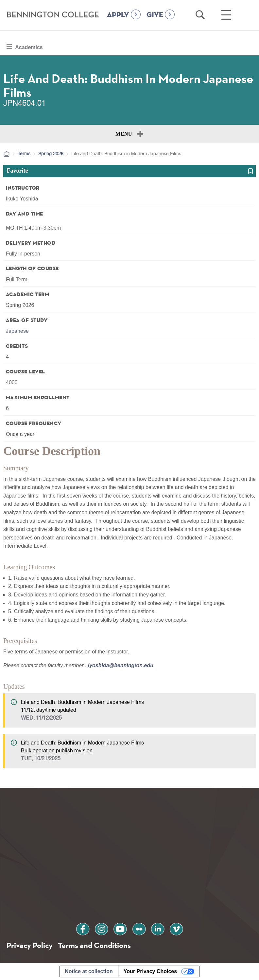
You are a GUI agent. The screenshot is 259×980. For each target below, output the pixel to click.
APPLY (118, 15)
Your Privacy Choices (150, 971)
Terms (24, 154)
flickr (139, 928)
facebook (83, 928)
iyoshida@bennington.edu (121, 665)
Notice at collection (89, 971)
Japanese (17, 331)
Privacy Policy (30, 945)
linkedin (157, 928)
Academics (29, 47)
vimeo (176, 928)
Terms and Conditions (94, 945)
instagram (102, 928)
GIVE (155, 15)
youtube (120, 928)
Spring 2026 (51, 154)
